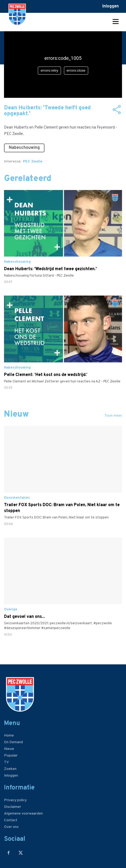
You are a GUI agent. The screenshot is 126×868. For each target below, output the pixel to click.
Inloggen (111, 6)
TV (6, 762)
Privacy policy (15, 800)
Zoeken (10, 769)
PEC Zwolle (33, 162)
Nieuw (9, 749)
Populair (11, 756)
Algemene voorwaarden (23, 814)
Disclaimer (13, 807)
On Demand (13, 742)
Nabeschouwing (24, 148)
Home (9, 736)
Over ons (11, 827)
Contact (11, 820)
